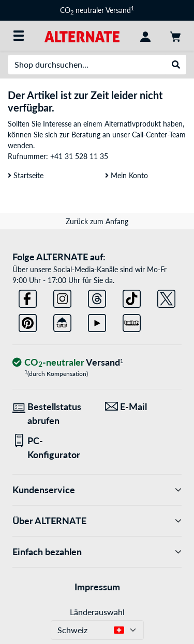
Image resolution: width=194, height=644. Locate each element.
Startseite (26, 175)
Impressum (97, 587)
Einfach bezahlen (97, 552)
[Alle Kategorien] (19, 36)
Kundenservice (97, 490)
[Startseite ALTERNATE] (82, 35)
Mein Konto (126, 175)
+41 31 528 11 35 (79, 156)
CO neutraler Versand (97, 10)
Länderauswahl (97, 612)
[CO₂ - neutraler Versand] (68, 363)
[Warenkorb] (175, 36)
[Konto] (145, 36)
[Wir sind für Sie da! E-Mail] (144, 407)
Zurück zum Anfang (97, 221)
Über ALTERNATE (97, 521)
